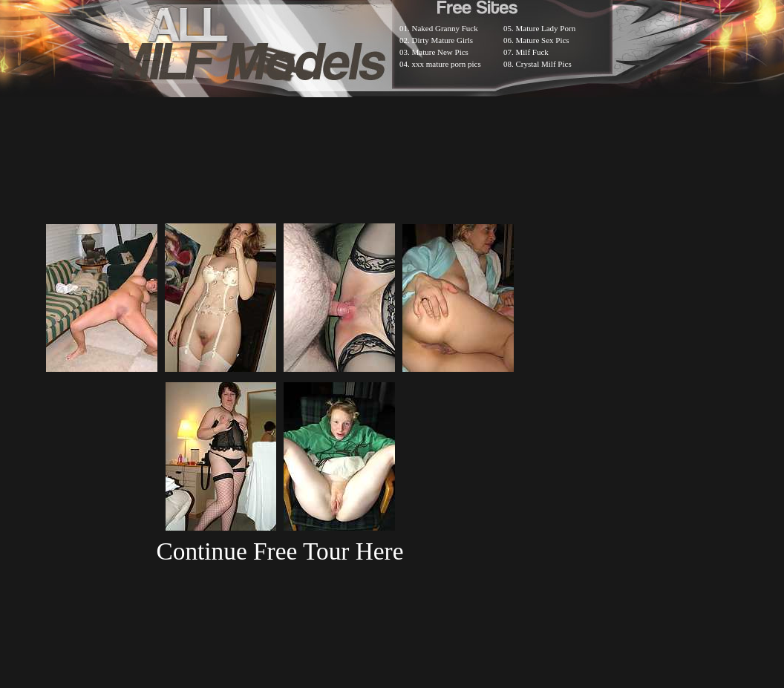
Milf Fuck (532, 52)
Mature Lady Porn (546, 28)
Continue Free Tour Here (280, 551)
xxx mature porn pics (447, 64)
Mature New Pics (440, 52)
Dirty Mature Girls (442, 40)
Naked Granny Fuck (445, 28)
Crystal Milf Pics (544, 64)
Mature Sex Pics (543, 40)
